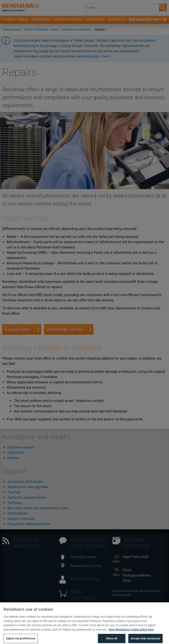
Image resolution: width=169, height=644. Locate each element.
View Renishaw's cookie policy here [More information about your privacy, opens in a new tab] (131, 635)
